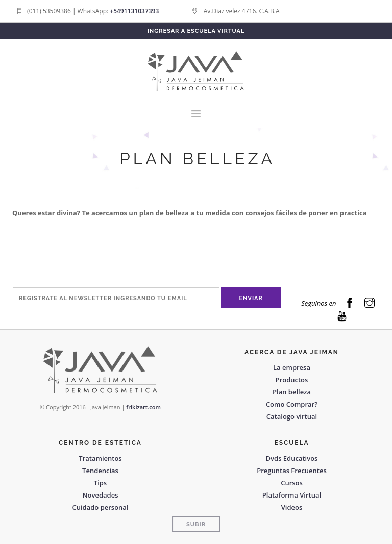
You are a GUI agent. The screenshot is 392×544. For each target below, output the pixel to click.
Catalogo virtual (292, 416)
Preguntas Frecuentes (292, 471)
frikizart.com (143, 407)
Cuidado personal (100, 507)
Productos (292, 380)
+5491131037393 (134, 11)
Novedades (100, 495)
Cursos (292, 483)
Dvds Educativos (292, 458)
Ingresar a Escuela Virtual (196, 31)
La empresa (292, 367)
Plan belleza (292, 392)
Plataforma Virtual (292, 495)
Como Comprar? (292, 404)
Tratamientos (100, 458)
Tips (100, 483)
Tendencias (100, 471)
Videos (292, 507)
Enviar (251, 298)
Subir (196, 524)
